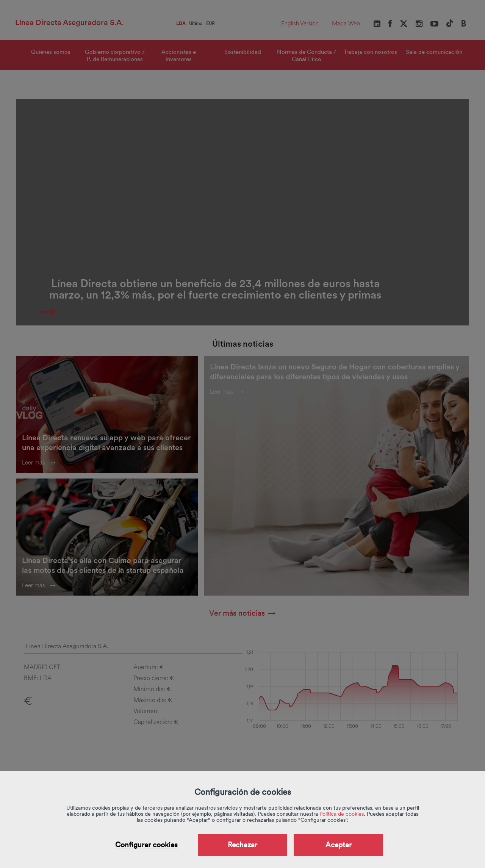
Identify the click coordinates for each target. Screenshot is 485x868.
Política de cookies (342, 814)
